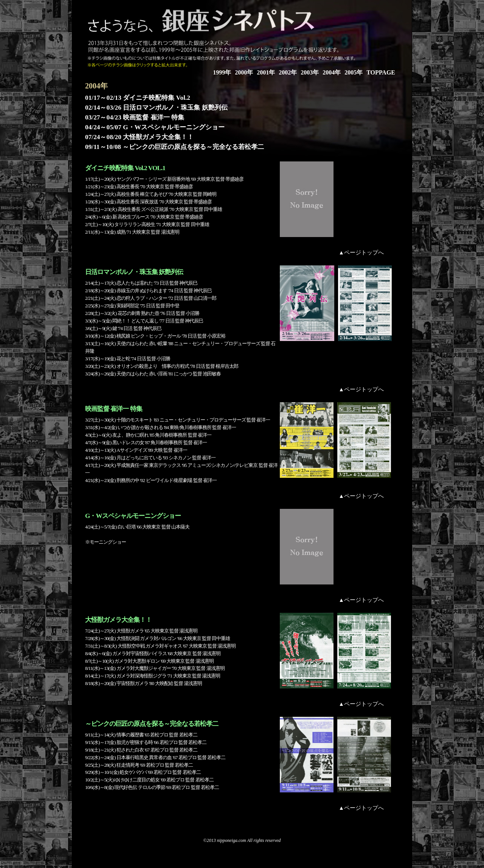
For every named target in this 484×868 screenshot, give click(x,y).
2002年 (288, 72)
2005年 (354, 72)
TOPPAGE (381, 72)
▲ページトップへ (361, 253)
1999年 (222, 72)
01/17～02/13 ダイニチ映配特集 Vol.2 (138, 98)
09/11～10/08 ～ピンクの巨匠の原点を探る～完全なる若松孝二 (175, 147)
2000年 (244, 72)
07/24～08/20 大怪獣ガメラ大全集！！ (139, 137)
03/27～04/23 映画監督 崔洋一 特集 (135, 117)
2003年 (310, 72)
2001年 (266, 72)
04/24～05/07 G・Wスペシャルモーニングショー (155, 127)
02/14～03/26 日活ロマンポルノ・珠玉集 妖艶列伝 (156, 108)
